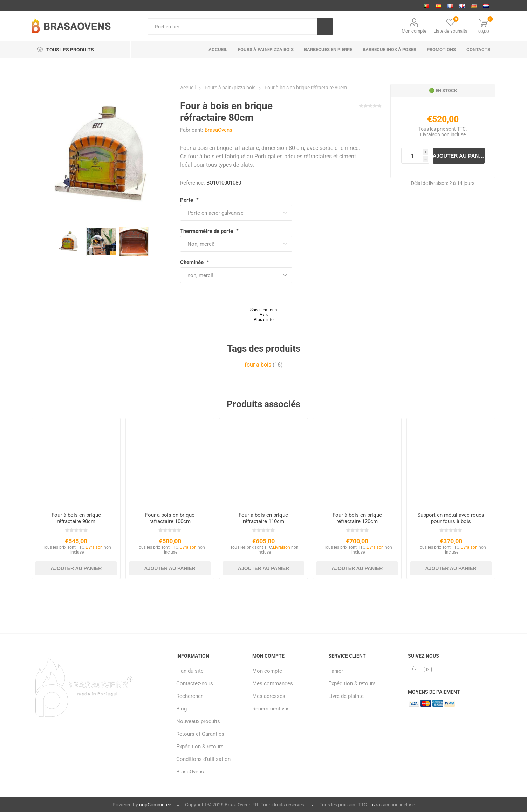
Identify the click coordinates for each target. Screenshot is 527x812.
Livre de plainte (346, 696)
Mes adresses (269, 696)
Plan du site (190, 671)
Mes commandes (273, 683)
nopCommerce (155, 805)
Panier (336, 671)
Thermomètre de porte (207, 231)
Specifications (263, 310)
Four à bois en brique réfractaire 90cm (76, 518)
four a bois (258, 365)
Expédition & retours (200, 747)
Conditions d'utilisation (203, 759)
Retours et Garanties (200, 734)
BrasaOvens (218, 130)
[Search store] (232, 26)
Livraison (430, 134)
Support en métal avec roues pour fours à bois (451, 518)
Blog (182, 709)
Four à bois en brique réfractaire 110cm (263, 518)
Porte (187, 200)
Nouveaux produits (198, 721)
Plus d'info (264, 320)
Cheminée (193, 262)
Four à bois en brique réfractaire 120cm (357, 518)
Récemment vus (271, 709)
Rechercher (189, 696)
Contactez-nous (195, 683)
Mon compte (414, 31)
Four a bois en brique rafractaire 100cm (170, 518)
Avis (264, 315)
